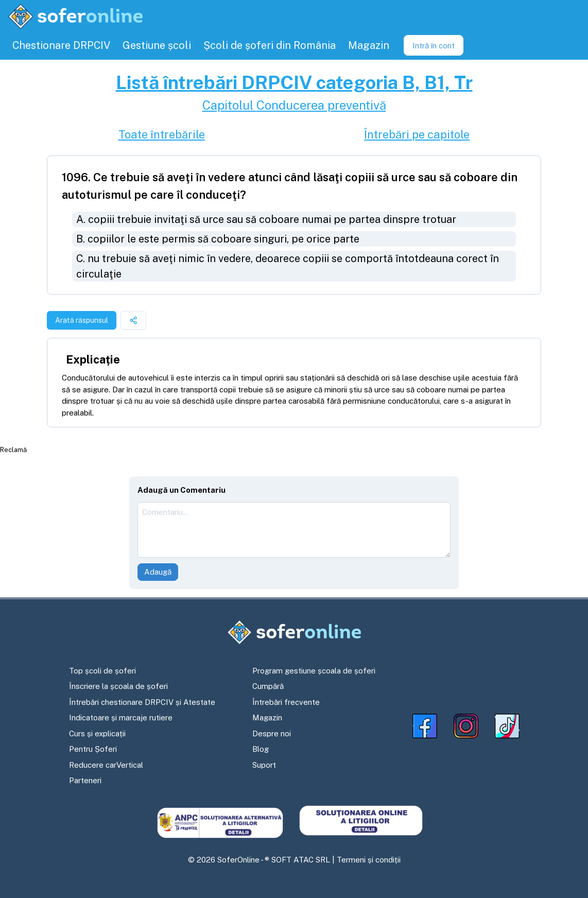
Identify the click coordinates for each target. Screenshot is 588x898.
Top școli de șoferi (102, 671)
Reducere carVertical (106, 765)
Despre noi (272, 733)
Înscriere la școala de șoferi (118, 686)
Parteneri (85, 780)
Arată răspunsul (82, 320)
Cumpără (268, 686)
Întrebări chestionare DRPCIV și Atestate (142, 702)
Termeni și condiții (369, 860)
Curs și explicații (97, 733)
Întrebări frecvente (286, 702)
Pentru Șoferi (93, 749)
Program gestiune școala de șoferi (314, 671)
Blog (261, 749)
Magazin (267, 718)
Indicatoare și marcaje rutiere (121, 718)
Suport (264, 765)
